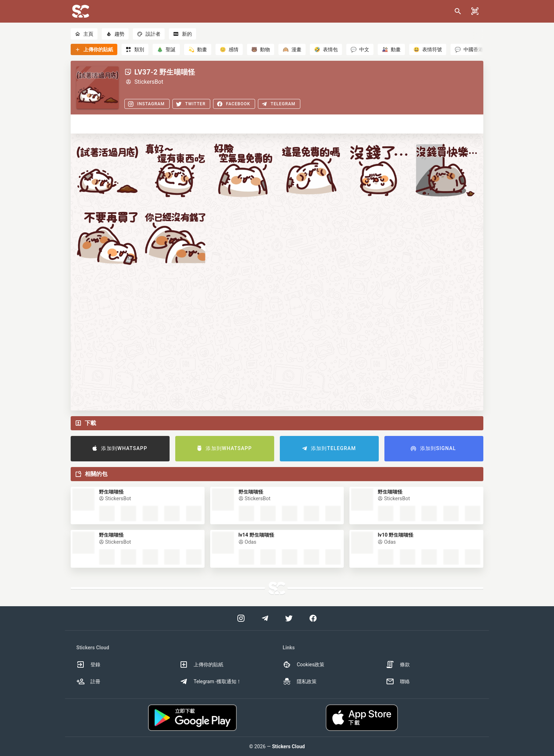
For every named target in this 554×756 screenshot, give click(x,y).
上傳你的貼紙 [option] (201, 665)
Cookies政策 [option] (303, 665)
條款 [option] (398, 665)
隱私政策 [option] (300, 681)
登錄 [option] (88, 665)
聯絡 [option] (398, 681)
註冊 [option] (88, 681)
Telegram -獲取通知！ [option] (211, 681)
